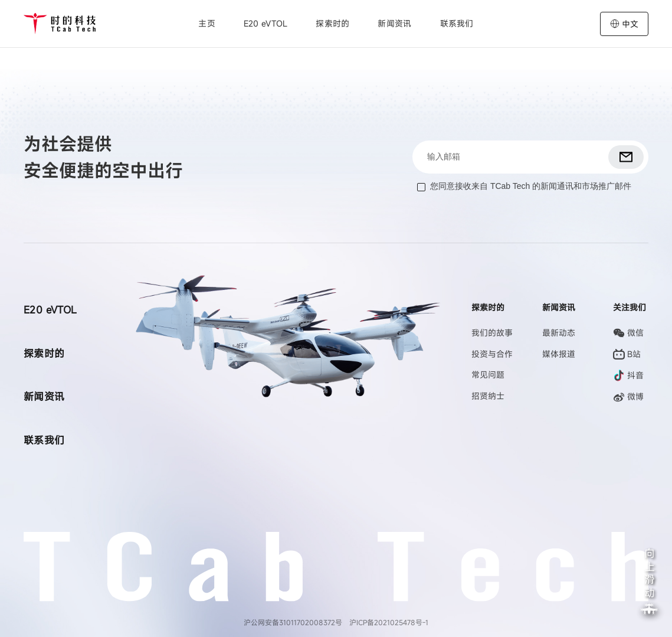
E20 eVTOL (266, 23)
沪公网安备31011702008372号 (293, 622)
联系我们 (457, 23)
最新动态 (559, 333)
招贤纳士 (488, 396)
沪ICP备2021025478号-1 (389, 622)
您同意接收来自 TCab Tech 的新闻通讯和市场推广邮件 (531, 186)
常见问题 (488, 375)
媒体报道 (559, 354)
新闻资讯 (394, 23)
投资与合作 (492, 354)
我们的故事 (492, 333)
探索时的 (44, 353)
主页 (207, 23)
